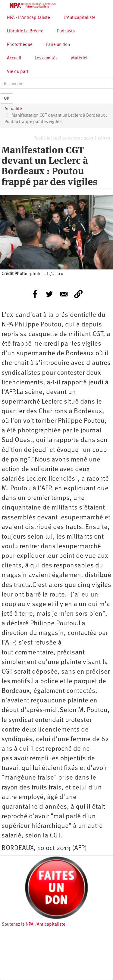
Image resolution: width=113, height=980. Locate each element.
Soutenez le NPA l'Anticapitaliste (34, 925)
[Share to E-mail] (64, 294)
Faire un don (58, 45)
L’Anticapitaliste (80, 18)
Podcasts (66, 31)
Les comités (46, 58)
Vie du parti (18, 72)
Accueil (14, 58)
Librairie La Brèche (25, 31)
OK (7, 98)
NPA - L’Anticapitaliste (28, 18)
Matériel (79, 58)
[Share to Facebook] (35, 294)
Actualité (13, 109)
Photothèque (20, 45)
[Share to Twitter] (49, 294)
